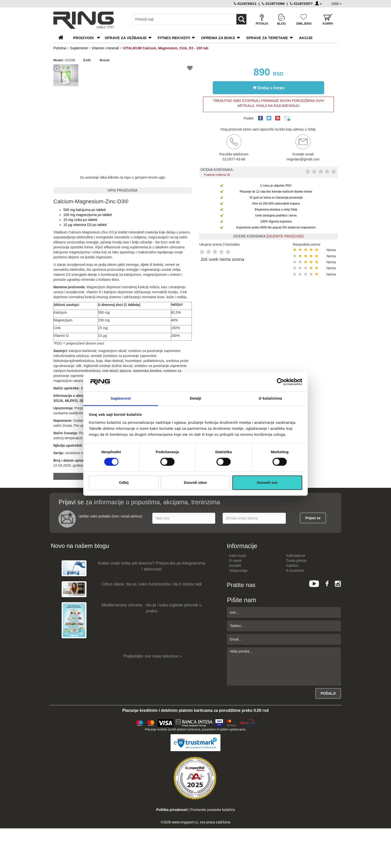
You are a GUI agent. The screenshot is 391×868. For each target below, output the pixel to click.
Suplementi (79, 48)
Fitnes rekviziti (174, 38)
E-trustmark (295, 571)
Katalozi (292, 566)
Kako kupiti (238, 556)
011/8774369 (273, 4)
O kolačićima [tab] (270, 398)
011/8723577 (301, 4)
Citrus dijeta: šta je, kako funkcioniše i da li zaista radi (152, 584)
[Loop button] (241, 19)
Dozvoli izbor (195, 482)
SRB (337, 4)
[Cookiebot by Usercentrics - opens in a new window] (280, 382)
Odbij (124, 482)
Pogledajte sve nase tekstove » (152, 656)
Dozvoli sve (267, 482)
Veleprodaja (238, 571)
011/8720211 (245, 4)
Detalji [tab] (195, 398)
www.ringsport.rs (185, 822)
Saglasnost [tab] (121, 398)
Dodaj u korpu (269, 88)
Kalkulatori (295, 556)
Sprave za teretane (267, 38)
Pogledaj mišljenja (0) (217, 175)
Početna (60, 48)
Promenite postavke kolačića (212, 810)
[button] (74, 67)
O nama (235, 561)
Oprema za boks (218, 38)
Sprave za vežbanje (126, 38)
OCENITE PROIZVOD (285, 236)
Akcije (306, 38)
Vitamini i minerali (105, 48)
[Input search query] (182, 19)
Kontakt (235, 566)
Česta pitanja (296, 561)
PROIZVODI (83, 38)
